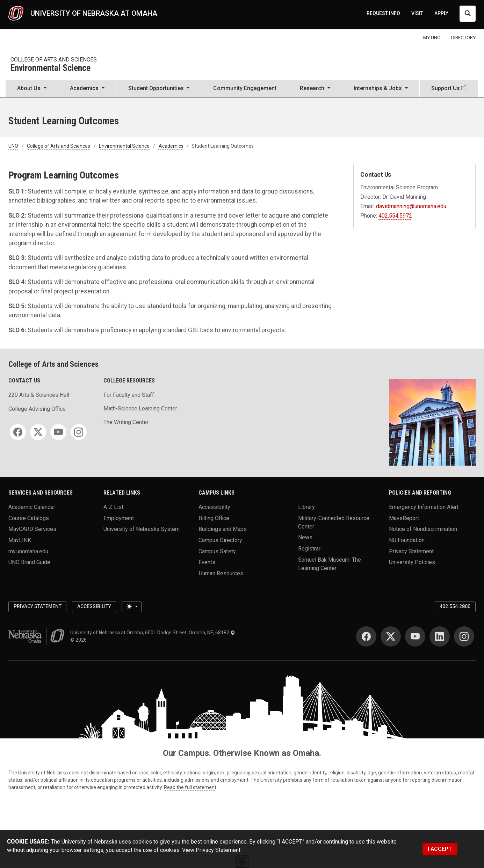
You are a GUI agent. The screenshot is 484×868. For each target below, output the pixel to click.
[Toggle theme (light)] (131, 607)
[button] (32, 89)
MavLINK (20, 540)
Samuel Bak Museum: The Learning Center (330, 564)
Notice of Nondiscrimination (423, 529)
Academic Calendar (32, 507)
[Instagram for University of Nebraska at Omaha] (464, 636)
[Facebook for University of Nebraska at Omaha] (366, 636)
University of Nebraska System (142, 529)
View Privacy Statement (211, 850)
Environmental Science (50, 68)
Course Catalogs (29, 518)
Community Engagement (245, 88)
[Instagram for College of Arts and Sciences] (79, 432)
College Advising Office (37, 409)
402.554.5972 (395, 216)
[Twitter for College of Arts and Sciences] (38, 432)
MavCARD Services (32, 529)
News (305, 537)
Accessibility (214, 507)
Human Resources (221, 573)
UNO (13, 146)
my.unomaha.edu (28, 551)
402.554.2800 (455, 606)
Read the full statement (190, 787)
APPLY (441, 13)
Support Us (446, 88)
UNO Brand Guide (29, 562)
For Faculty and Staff (129, 395)
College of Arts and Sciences (54, 60)
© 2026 (80, 640)
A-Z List (113, 507)
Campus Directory (220, 540)
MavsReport (404, 518)
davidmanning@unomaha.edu (411, 206)
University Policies (412, 562)
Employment (119, 518)
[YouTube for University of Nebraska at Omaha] (415, 636)
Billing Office (214, 518)
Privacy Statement (411, 551)
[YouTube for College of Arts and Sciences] (58, 432)
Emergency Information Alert (424, 507)
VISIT (417, 13)
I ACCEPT (440, 849)
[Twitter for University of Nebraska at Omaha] (391, 636)
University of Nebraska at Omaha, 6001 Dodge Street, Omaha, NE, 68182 (153, 633)
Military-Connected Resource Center (334, 522)
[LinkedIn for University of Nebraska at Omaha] (440, 636)
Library (306, 507)
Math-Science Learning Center (140, 409)
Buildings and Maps (223, 529)
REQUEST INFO (383, 13)
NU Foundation (407, 540)
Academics (171, 146)
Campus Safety (217, 551)
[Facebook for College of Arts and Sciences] (18, 432)
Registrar (309, 549)
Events (207, 562)
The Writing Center (126, 422)
